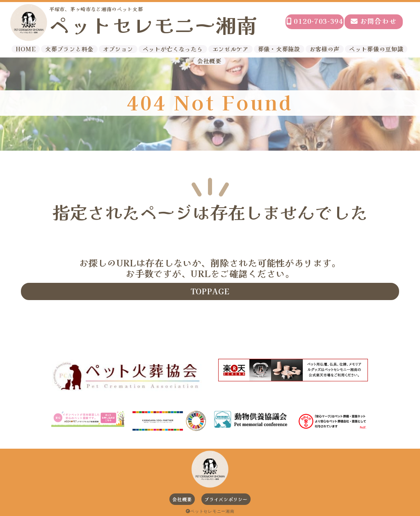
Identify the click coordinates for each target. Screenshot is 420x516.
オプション (118, 49)
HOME (26, 49)
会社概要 (209, 61)
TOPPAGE (210, 291)
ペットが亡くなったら (173, 49)
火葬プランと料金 (69, 49)
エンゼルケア (231, 49)
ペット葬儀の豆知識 (376, 49)
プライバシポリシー (226, 499)
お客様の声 (325, 49)
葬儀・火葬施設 (279, 49)
